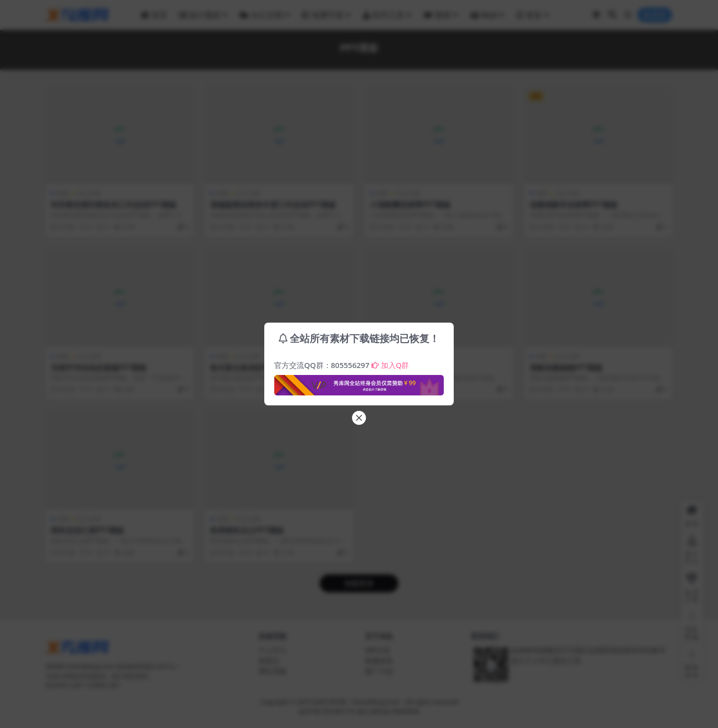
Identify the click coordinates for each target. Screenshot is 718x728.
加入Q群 (390, 365)
